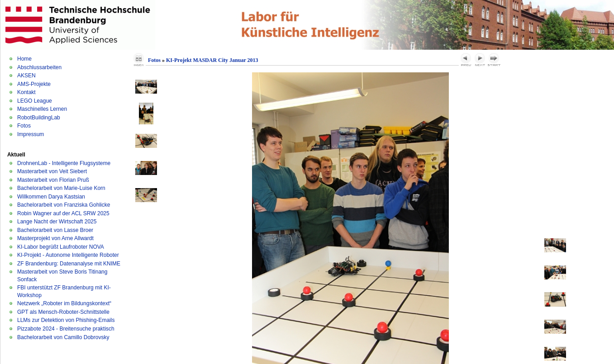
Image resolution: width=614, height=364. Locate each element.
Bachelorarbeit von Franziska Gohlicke (64, 205)
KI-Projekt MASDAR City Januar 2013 (212, 60)
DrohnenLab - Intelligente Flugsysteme (64, 163)
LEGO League (35, 101)
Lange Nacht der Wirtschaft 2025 (57, 222)
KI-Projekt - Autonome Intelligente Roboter (68, 255)
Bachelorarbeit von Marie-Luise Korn (61, 188)
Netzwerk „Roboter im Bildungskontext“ (64, 303)
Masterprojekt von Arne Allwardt (55, 238)
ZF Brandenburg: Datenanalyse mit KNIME (69, 264)
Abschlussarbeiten (39, 67)
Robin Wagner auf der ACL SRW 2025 (63, 213)
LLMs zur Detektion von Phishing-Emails (66, 320)
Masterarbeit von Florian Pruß (53, 180)
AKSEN (26, 76)
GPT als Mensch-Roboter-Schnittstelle (63, 312)
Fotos (24, 126)
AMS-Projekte (34, 84)
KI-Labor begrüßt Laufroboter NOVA (61, 247)
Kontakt (26, 92)
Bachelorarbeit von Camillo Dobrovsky (63, 337)
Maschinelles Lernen (42, 109)
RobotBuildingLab (39, 118)
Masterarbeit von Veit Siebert (52, 171)
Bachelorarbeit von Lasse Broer (55, 230)
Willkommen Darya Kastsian (51, 197)
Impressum (31, 134)
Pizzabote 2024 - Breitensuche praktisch (66, 329)
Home (24, 59)
